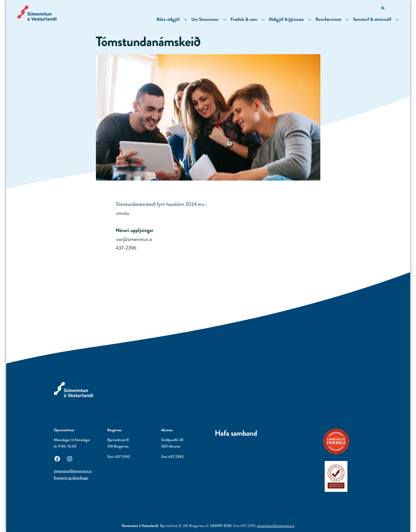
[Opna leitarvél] (383, 9)
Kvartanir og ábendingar (71, 478)
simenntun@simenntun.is (73, 471)
